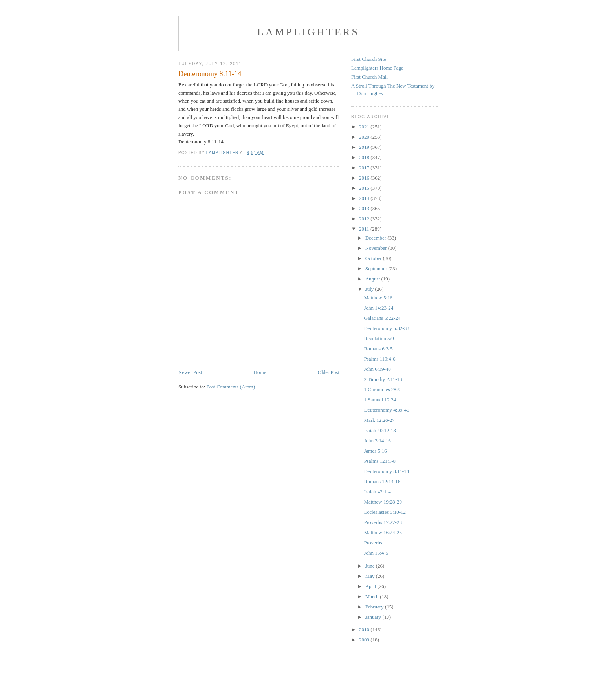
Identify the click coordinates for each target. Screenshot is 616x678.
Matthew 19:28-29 (383, 502)
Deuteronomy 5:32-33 (386, 328)
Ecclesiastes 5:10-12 (385, 512)
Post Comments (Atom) (231, 387)
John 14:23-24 (379, 308)
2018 (365, 157)
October (374, 258)
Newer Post (190, 372)
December (377, 238)
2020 (365, 137)
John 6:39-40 (377, 369)
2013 (365, 208)
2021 (365, 127)
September (377, 268)
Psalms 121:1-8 (380, 461)
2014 (365, 198)
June (371, 566)
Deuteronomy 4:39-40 (386, 410)
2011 (365, 229)
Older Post (329, 372)
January (374, 617)
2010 (365, 629)
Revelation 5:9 (379, 338)
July (370, 289)
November (377, 248)
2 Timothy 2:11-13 (383, 379)
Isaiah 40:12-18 (380, 430)
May (371, 576)
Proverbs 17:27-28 (383, 522)
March (373, 596)
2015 (365, 188)
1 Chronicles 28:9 (382, 389)
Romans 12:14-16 (382, 481)
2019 (365, 147)
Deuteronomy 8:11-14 (386, 471)
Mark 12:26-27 (379, 420)
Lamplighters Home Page (377, 68)
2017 (365, 168)
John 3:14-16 (377, 441)
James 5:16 (375, 451)
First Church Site (369, 59)
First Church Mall (369, 77)
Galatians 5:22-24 (382, 318)
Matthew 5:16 (378, 298)
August (373, 279)
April (371, 586)
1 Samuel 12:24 (380, 400)
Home (260, 372)
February (375, 607)
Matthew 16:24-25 (383, 532)
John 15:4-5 (376, 553)
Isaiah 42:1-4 (377, 492)
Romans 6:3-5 (378, 349)
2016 (365, 178)
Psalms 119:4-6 (379, 359)
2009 (365, 640)
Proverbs (373, 543)
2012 (365, 219)
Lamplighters (308, 32)
